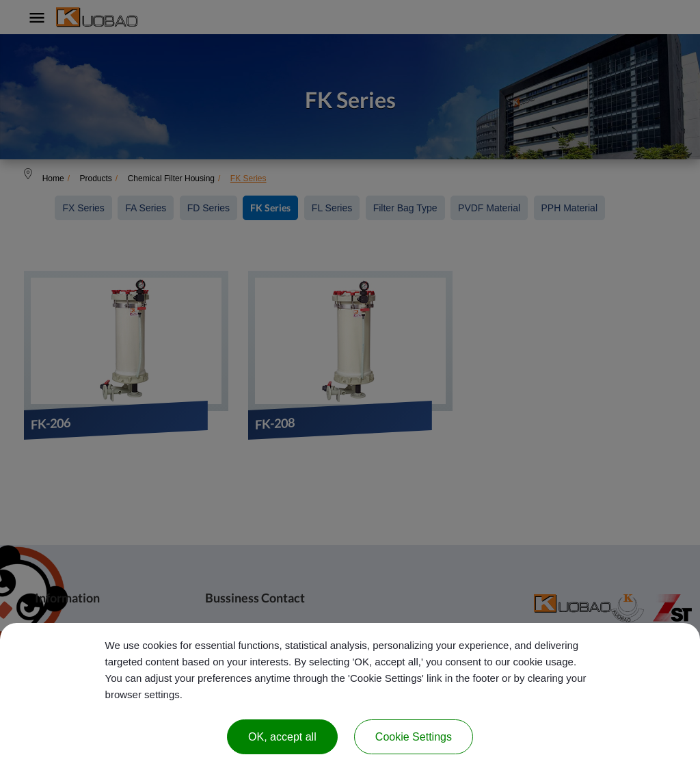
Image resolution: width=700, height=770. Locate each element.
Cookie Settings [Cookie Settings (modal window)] (414, 737)
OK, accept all (282, 737)
